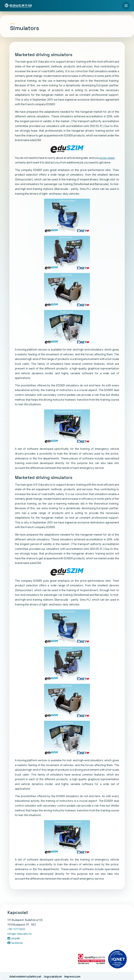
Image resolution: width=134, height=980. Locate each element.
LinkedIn (14, 938)
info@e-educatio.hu (20, 934)
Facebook (15, 943)
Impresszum (72, 977)
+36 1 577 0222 (16, 929)
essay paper (107, 158)
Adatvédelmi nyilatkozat (25, 977)
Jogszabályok (53, 977)
